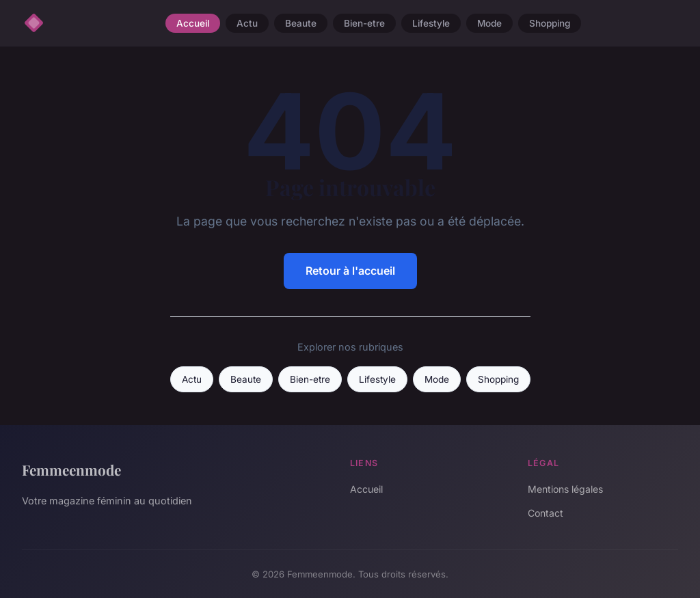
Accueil (193, 23)
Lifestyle (431, 23)
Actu (247, 23)
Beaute (301, 23)
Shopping (550, 23)
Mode (489, 23)
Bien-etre (364, 23)
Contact (546, 513)
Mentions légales (565, 489)
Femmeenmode (71, 470)
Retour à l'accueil (350, 271)
